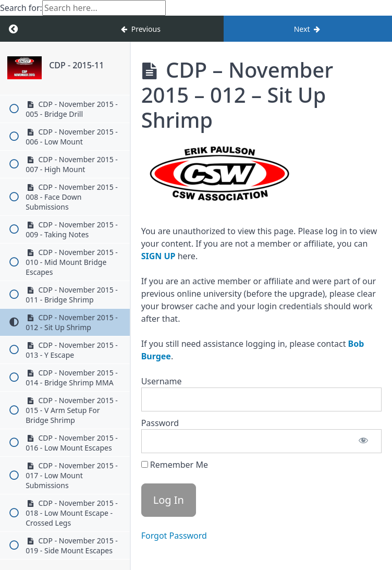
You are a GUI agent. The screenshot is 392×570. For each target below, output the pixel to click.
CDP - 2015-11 (76, 65)
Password (160, 423)
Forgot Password (174, 536)
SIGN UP (158, 256)
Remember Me (175, 465)
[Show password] (363, 441)
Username (162, 381)
